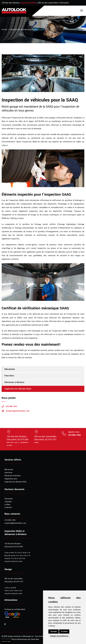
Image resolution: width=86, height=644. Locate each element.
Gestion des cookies (6, 642)
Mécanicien (10, 369)
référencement (22, 639)
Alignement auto (11, 479)
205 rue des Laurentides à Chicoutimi (53, 3)
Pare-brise (9, 376)
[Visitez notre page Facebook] (5, 624)
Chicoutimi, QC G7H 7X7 (14, 582)
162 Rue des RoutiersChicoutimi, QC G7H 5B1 (18, 438)
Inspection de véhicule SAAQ (18, 389)
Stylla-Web (35, 639)
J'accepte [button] (54, 631)
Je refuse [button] (64, 631)
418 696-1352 (11, 406)
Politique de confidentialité (15, 609)
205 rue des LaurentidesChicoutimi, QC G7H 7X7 (45, 438)
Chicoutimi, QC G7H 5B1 (14, 547)
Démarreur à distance (14, 382)
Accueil (4, 30)
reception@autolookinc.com (18, 411)
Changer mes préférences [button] (59, 636)
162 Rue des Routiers (11, 3)
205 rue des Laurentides (13, 579)
